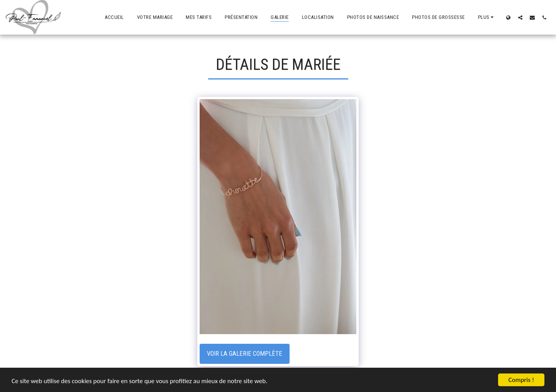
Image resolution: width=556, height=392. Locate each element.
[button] (520, 17)
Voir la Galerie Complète (245, 354)
